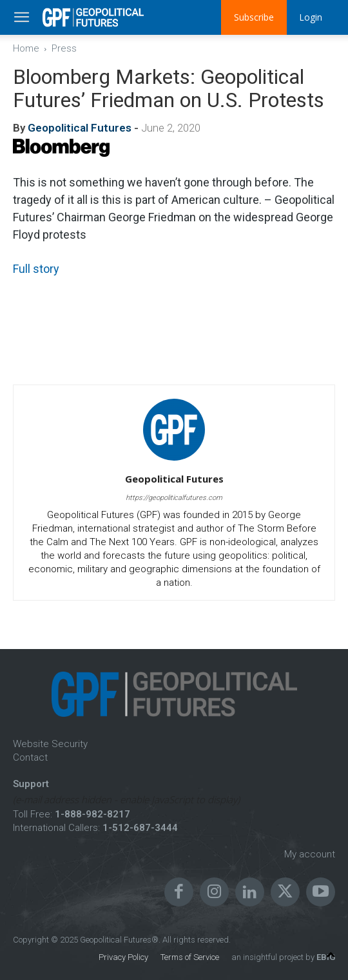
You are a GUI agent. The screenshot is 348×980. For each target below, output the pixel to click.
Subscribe (253, 17)
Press (64, 48)
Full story (36, 269)
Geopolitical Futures (80, 128)
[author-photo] (174, 461)
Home (26, 48)
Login (311, 17)
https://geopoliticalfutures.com (174, 498)
